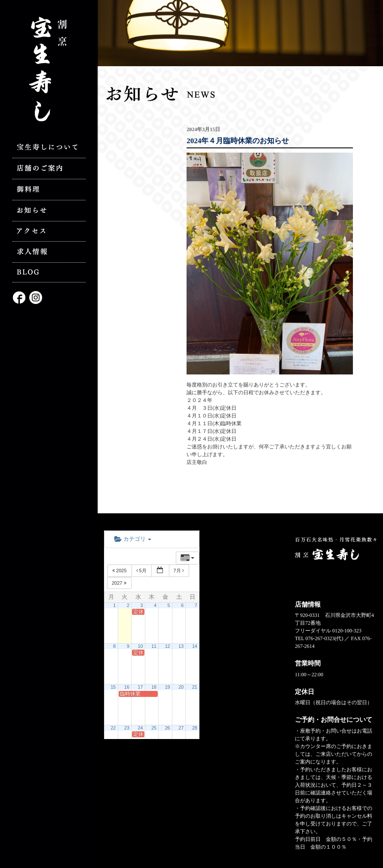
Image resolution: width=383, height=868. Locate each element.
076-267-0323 (320, 638)
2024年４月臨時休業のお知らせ (238, 141)
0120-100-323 (347, 631)
